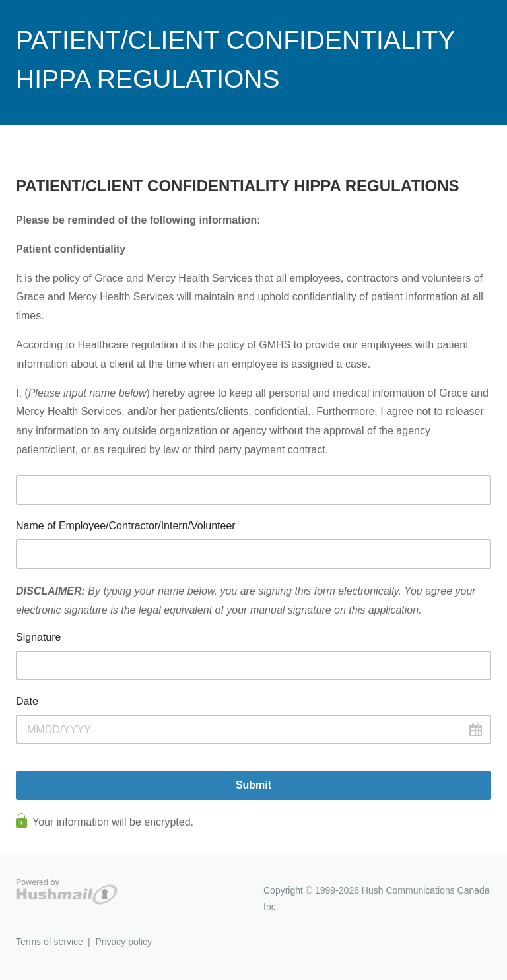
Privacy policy (123, 942)
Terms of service (50, 942)
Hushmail (67, 892)
